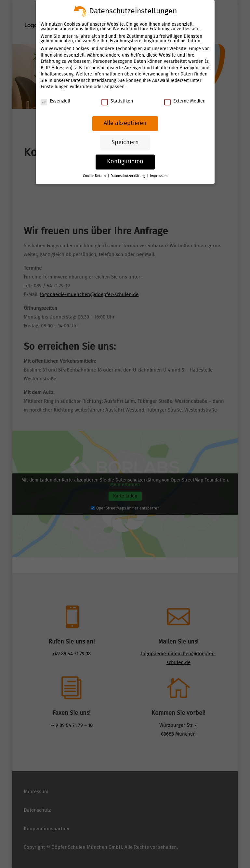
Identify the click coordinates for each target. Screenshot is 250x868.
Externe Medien (184, 101)
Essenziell (55, 101)
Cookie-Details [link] (95, 176)
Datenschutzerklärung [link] (93, 81)
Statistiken (117, 101)
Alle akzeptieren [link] (125, 123)
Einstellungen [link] (55, 87)
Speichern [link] (125, 142)
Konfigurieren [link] (125, 162)
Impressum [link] (159, 176)
